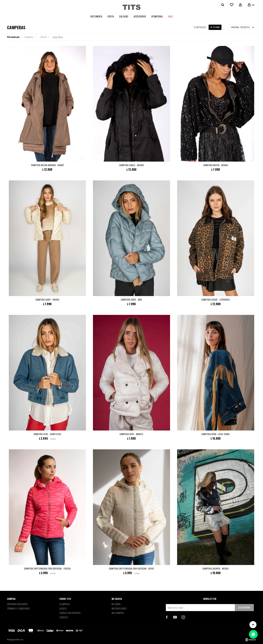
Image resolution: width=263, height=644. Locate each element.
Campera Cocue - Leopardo (216, 300)
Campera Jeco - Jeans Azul (47, 434)
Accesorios (140, 16)
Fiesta (111, 16)
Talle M (43, 37)
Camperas (29, 37)
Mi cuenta (116, 604)
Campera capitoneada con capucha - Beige (131, 568)
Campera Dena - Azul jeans (216, 434)
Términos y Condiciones (18, 608)
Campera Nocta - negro (216, 165)
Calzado (124, 16)
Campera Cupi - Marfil (131, 434)
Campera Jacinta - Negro (216, 568)
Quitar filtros (58, 37)
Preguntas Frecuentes (17, 604)
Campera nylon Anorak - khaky (47, 165)
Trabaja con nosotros (70, 613)
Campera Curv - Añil (131, 300)
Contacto (64, 617)
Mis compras (118, 613)
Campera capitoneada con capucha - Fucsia (47, 568)
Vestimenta (96, 16)
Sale (170, 16)
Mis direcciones (119, 608)
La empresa (64, 604)
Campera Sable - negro (131, 165)
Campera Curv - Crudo (47, 300)
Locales (63, 608)
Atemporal (157, 16)
